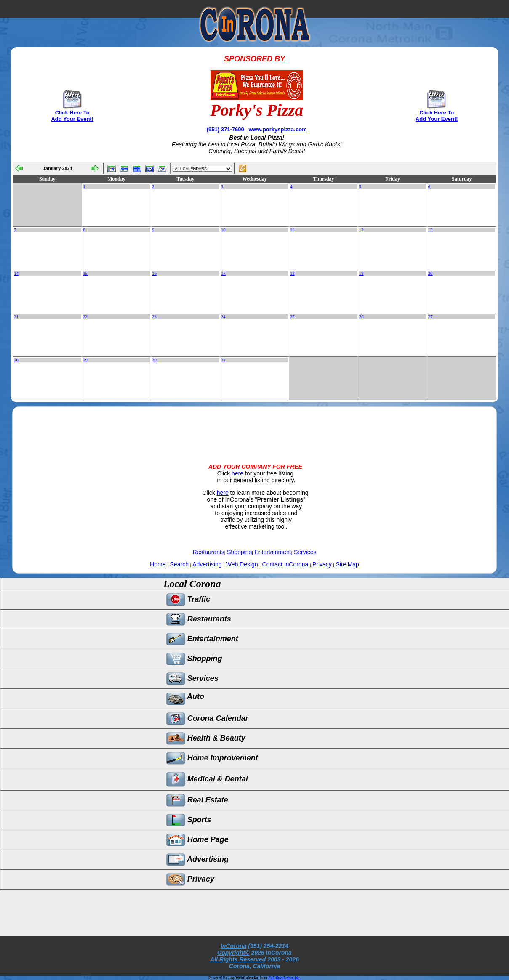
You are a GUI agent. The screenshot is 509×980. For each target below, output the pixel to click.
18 (292, 273)
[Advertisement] (254, 428)
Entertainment (273, 552)
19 (361, 273)
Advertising (207, 564)
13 (430, 230)
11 (292, 230)
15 (85, 273)
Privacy (322, 564)
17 (223, 273)
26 (361, 317)
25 (292, 317)
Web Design (242, 564)
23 (154, 317)
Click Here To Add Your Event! (72, 116)
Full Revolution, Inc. (284, 978)
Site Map (348, 564)
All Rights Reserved (238, 959)
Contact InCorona (285, 564)
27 (430, 317)
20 (430, 273)
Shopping (239, 552)
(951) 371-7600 (226, 129)
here (237, 473)
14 (16, 273)
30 (154, 360)
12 (361, 230)
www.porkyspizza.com (277, 129)
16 (154, 273)
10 (223, 230)
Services (305, 552)
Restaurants (208, 552)
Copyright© (233, 953)
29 (85, 360)
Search (179, 564)
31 (223, 360)
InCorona (233, 946)
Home (158, 564)
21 (16, 317)
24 (223, 317)
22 (85, 317)
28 (16, 360)
